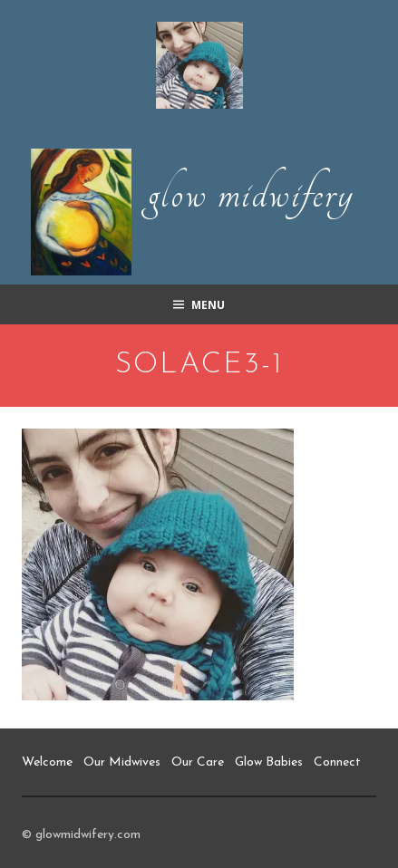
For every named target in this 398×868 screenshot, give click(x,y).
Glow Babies (269, 762)
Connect (337, 762)
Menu (208, 305)
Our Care (198, 762)
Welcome (47, 762)
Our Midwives (122, 762)
